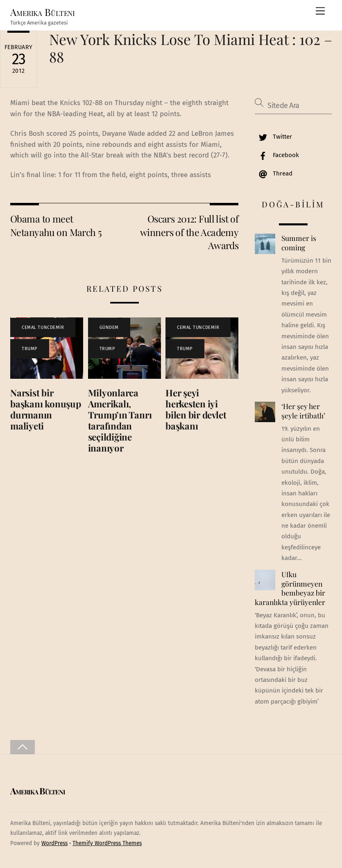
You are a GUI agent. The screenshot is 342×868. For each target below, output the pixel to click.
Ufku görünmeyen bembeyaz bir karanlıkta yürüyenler (290, 588)
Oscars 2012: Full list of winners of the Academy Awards (189, 232)
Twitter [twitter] (273, 137)
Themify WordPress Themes (107, 843)
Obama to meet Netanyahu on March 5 (56, 225)
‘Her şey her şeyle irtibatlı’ (303, 411)
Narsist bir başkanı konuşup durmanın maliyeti (46, 409)
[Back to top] (23, 747)
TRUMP (30, 349)
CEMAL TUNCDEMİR (43, 327)
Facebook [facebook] (277, 155)
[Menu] (320, 11)
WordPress (54, 843)
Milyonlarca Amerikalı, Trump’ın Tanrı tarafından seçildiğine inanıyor (120, 420)
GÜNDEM (109, 327)
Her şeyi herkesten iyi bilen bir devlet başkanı (196, 409)
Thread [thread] (274, 173)
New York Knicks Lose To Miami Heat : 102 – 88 (191, 48)
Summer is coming (299, 243)
